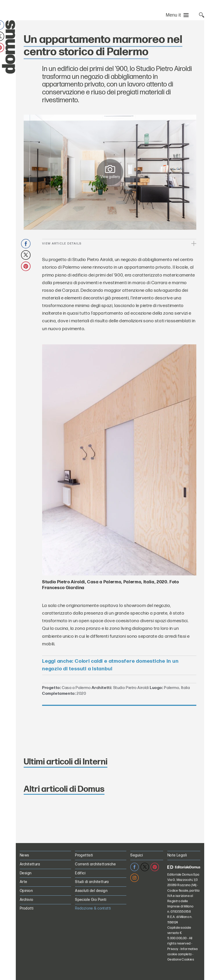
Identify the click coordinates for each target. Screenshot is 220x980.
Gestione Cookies (181, 960)
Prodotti (27, 908)
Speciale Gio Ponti (91, 900)
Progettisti (84, 855)
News (24, 855)
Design (26, 873)
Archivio (26, 900)
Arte (24, 882)
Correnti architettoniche (95, 864)
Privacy (173, 949)
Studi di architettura (92, 882)
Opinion (26, 891)
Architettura (30, 864)
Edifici (80, 873)
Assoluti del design (91, 891)
